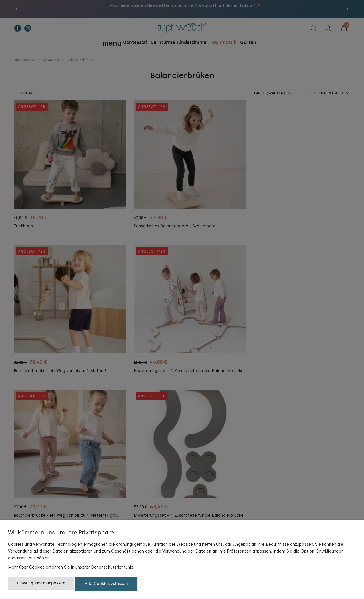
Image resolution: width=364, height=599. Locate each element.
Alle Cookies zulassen (106, 584)
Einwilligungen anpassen (41, 584)
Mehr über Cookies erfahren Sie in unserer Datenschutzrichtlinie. (71, 568)
